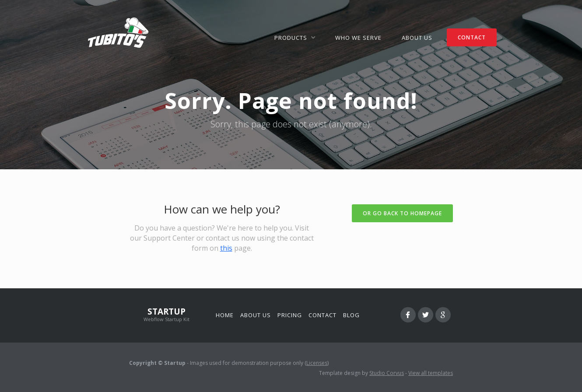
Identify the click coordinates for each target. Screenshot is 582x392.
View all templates (431, 373)
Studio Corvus (387, 373)
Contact (323, 315)
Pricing (290, 315)
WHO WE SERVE (358, 38)
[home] (118, 33)
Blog (351, 315)
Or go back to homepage (402, 213)
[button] (295, 37)
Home (225, 315)
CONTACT (472, 37)
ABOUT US (417, 38)
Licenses (317, 363)
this (226, 248)
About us (256, 315)
